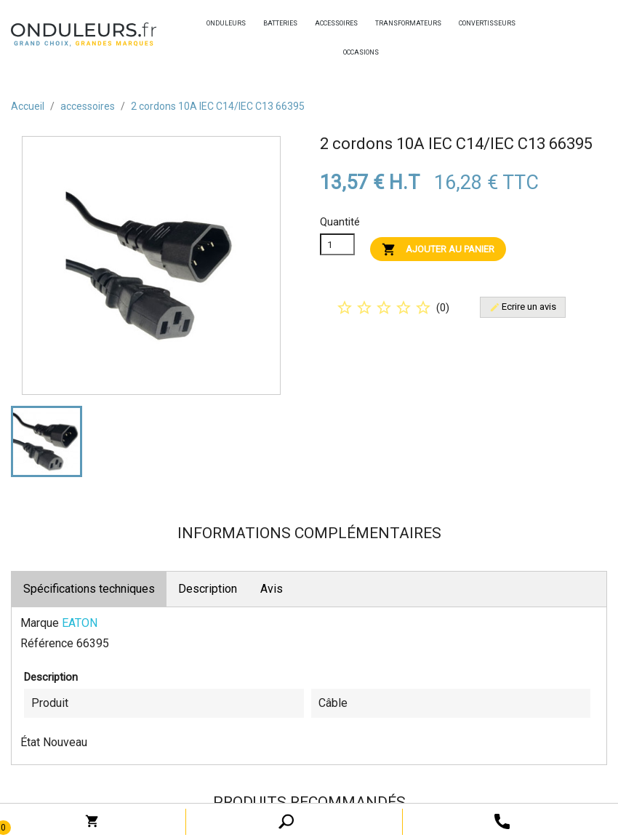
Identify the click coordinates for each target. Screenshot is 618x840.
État (30, 742)
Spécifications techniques (89, 589)
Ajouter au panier (438, 249)
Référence (47, 643)
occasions (347, 52)
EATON (80, 623)
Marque (40, 623)
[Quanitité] (337, 244)
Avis (272, 589)
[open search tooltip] (502, 821)
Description (208, 589)
